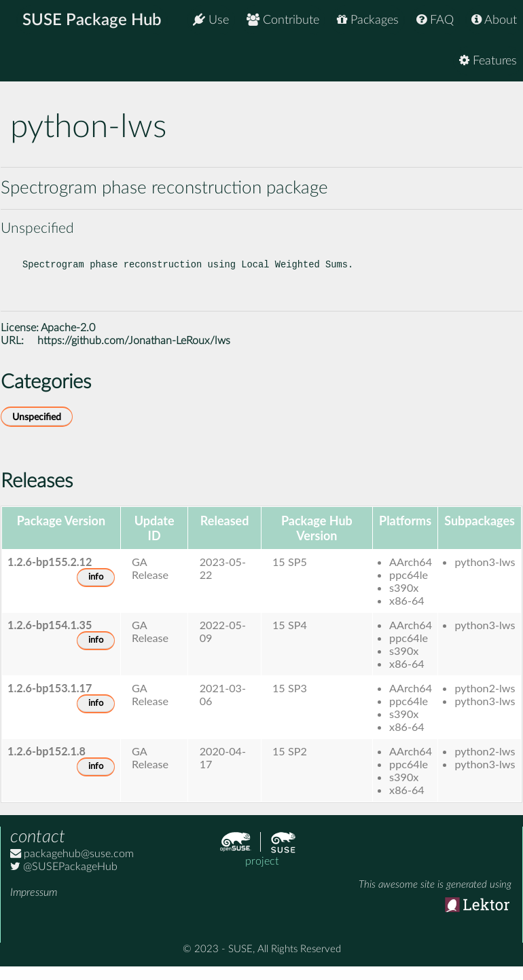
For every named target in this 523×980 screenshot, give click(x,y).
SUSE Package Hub (92, 20)
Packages (368, 20)
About (494, 20)
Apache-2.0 (68, 339)
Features (488, 61)
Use (211, 20)
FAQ (435, 20)
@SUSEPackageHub (64, 878)
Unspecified (37, 428)
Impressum (34, 903)
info (96, 588)
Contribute (283, 20)
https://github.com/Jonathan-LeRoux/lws (134, 352)
